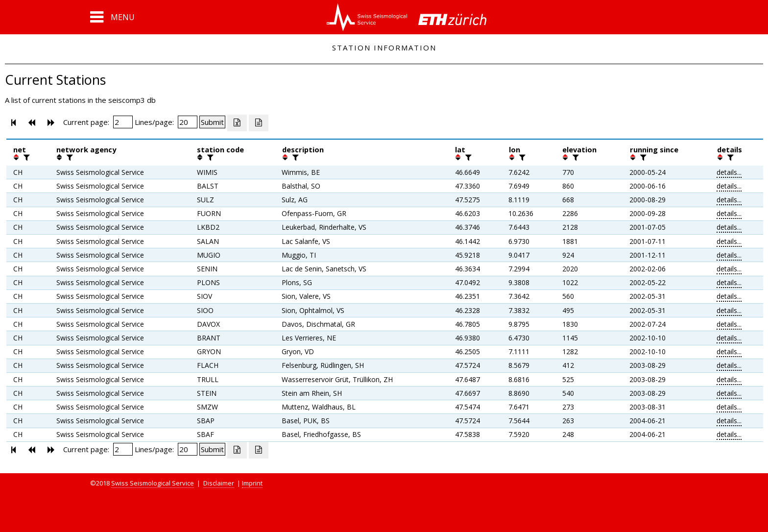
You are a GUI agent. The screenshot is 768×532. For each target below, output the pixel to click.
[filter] (25, 157)
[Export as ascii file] (259, 123)
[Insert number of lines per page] (188, 122)
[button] (112, 17)
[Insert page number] (123, 122)
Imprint (252, 483)
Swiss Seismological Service (153, 483)
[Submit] (212, 122)
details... (729, 172)
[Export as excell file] (237, 123)
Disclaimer (219, 483)
